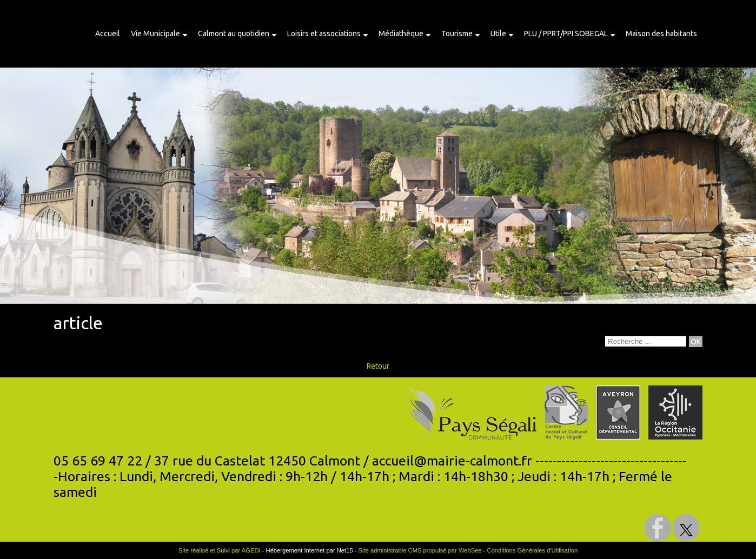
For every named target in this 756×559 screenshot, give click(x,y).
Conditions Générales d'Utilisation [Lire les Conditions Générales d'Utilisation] (533, 550)
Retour (378, 366)
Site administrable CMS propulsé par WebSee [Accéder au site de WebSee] (420, 550)
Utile (498, 34)
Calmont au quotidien (234, 34)
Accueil (108, 34)
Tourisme (457, 34)
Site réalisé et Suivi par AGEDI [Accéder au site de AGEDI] (220, 550)
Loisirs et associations (324, 34)
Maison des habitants (661, 34)
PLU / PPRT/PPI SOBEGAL (566, 34)
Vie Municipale (155, 34)
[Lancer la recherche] (696, 342)
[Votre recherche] (646, 341)
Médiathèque (401, 34)
